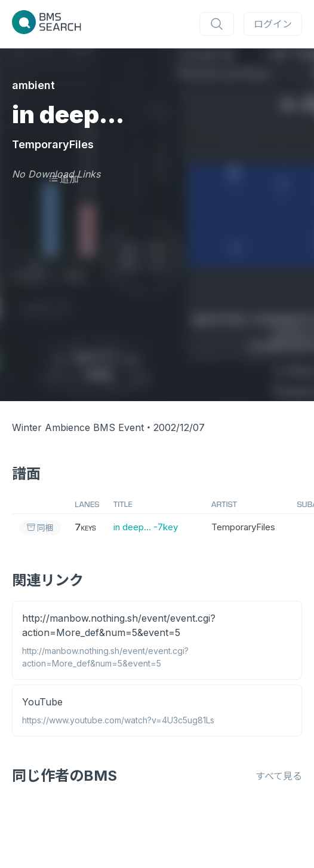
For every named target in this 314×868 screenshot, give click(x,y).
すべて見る (279, 776)
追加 (64, 179)
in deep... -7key (146, 527)
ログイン (273, 24)
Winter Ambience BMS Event (78, 427)
